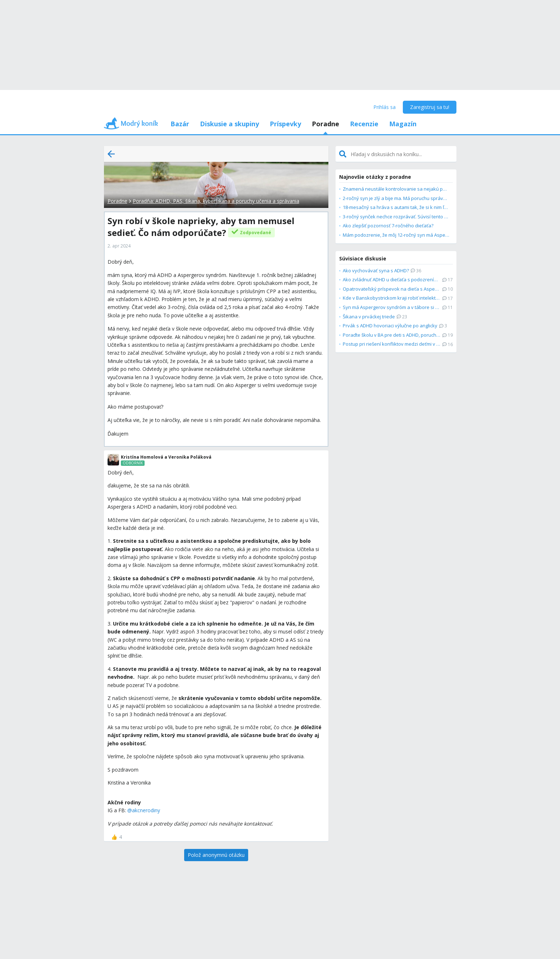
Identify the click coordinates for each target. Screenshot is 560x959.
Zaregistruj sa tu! (430, 107)
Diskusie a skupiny (229, 124)
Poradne (325, 124)
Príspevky (285, 124)
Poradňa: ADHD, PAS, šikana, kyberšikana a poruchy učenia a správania (216, 201)
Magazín (403, 124)
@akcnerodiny (144, 810)
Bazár (180, 124)
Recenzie (364, 124)
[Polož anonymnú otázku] (216, 855)
